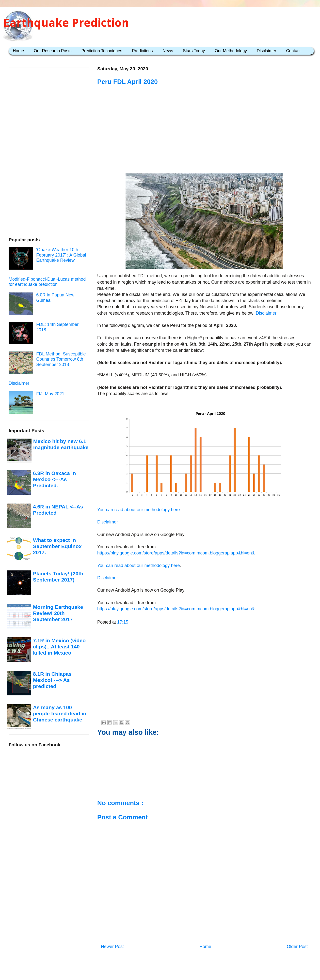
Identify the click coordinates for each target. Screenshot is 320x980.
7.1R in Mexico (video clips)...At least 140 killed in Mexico (59, 647)
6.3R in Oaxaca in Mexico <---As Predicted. (54, 479)
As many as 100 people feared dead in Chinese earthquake (60, 714)
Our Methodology (231, 51)
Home (18, 51)
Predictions (142, 51)
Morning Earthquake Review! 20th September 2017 (58, 613)
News (168, 51)
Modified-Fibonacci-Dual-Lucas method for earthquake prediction (47, 282)
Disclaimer (266, 51)
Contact (293, 51)
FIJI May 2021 (50, 394)
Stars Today (194, 51)
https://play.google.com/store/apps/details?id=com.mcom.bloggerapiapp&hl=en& (176, 553)
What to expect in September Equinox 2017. (57, 546)
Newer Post (112, 947)
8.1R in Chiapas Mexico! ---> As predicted (52, 680)
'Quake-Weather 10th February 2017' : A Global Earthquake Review (61, 255)
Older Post (297, 947)
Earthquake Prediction (66, 23)
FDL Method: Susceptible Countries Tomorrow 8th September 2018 (61, 359)
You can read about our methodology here (139, 510)
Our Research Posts (53, 51)
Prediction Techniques (102, 51)
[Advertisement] (204, 136)
